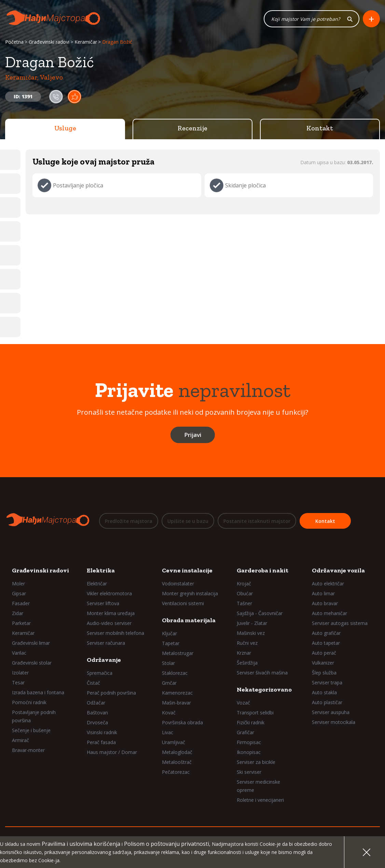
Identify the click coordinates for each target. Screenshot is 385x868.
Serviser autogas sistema (340, 623)
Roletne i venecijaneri (260, 800)
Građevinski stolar (32, 663)
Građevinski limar (31, 643)
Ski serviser (249, 772)
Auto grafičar (326, 633)
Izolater (20, 673)
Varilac (19, 653)
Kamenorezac (177, 693)
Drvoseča (97, 722)
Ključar (169, 633)
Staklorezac (175, 673)
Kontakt (320, 128)
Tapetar (171, 643)
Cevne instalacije (187, 570)
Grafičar (245, 732)
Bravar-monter (28, 750)
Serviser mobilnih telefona (115, 633)
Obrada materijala (189, 620)
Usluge (65, 128)
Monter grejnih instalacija (190, 593)
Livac (168, 732)
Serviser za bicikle (256, 762)
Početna (14, 42)
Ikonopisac (249, 752)
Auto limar (323, 593)
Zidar (18, 613)
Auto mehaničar (329, 613)
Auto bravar (325, 603)
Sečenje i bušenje (31, 730)
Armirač (20, 740)
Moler (18, 584)
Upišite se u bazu (188, 521)
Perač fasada (101, 742)
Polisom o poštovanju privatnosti (167, 844)
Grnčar (169, 683)
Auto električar (328, 584)
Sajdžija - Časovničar (260, 613)
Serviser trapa (327, 682)
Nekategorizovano (264, 689)
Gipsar (19, 593)
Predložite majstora (129, 521)
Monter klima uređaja (111, 613)
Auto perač (324, 653)
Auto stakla (324, 692)
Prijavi (193, 435)
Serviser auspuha (331, 712)
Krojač (244, 584)
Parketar (21, 623)
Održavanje (104, 660)
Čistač (93, 683)
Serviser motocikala (334, 722)
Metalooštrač (177, 762)
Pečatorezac (176, 772)
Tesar (18, 682)
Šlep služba (324, 673)
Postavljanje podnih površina (34, 716)
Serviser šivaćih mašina (262, 673)
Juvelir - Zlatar (252, 623)
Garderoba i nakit (263, 570)
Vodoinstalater (178, 584)
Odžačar (96, 703)
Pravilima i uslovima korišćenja (81, 844)
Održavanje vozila (338, 570)
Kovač (169, 713)
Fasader (21, 603)
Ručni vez (247, 643)
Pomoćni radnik (29, 702)
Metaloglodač (177, 752)
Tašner (244, 603)
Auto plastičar (327, 702)
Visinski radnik (102, 732)
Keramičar (86, 42)
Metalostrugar (178, 653)
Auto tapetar (326, 643)
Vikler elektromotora (109, 593)
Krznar (244, 653)
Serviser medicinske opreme (258, 786)
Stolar (168, 663)
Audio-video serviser (109, 623)
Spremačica (100, 673)
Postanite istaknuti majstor (257, 521)
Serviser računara (106, 643)
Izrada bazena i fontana (38, 692)
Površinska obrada (182, 722)
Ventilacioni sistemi (183, 603)
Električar (97, 584)
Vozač (243, 703)
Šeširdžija (247, 663)
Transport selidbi (255, 713)
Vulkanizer (323, 663)
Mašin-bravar (176, 703)
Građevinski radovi (49, 42)
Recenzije (192, 128)
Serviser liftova (103, 603)
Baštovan (97, 713)
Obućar (245, 593)
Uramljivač (174, 742)
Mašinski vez (251, 633)
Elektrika (101, 570)
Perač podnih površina (111, 693)
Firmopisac (249, 742)
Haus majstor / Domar (112, 752)
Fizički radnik (251, 722)
